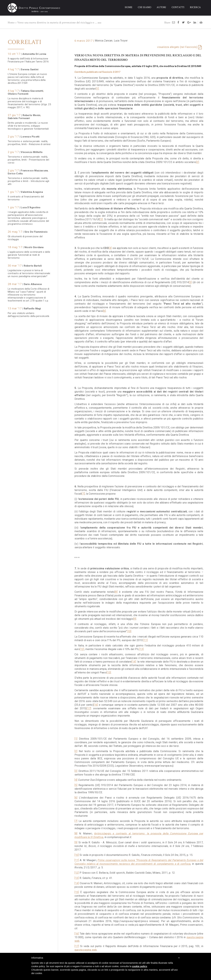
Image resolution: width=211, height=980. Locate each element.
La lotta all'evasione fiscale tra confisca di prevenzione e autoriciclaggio (25, 397)
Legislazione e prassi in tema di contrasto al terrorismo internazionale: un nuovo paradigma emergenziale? (29, 272)
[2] (198, 162)
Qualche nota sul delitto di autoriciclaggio (22, 414)
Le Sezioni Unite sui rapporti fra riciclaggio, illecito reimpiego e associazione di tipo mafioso (25, 501)
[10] (129, 631)
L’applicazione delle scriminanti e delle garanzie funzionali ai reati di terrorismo (29, 253)
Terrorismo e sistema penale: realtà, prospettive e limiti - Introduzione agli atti (28, 179)
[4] (110, 248)
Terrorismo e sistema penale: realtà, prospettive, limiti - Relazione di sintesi (29, 141)
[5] (190, 282)
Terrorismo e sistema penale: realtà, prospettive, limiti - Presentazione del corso (28, 158)
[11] (145, 640)
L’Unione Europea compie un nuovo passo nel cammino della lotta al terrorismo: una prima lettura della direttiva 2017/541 (27, 77)
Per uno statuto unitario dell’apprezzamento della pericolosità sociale (28, 314)
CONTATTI (178, 7)
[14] (134, 662)
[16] (96, 705)
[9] (135, 619)
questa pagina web (86, 950)
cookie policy (140, 966)
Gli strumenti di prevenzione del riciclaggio (25, 236)
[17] (89, 708)
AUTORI (161, 7)
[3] (101, 219)
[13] (141, 649)
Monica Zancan (104, 41)
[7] (83, 494)
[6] (105, 311)
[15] (109, 673)
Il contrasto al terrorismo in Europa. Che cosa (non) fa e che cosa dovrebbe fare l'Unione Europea (28, 379)
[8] (116, 592)
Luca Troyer (121, 41)
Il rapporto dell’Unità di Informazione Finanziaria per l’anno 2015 (28, 362)
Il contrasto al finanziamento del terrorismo (26, 196)
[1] (97, 89)
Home (11, 23)
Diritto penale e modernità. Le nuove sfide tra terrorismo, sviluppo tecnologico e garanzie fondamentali (28, 124)
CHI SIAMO (144, 7)
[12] (82, 649)
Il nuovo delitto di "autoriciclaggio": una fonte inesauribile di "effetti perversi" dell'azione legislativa (29, 431)
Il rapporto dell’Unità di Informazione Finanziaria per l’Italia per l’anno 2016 (28, 58)
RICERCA (195, 7)
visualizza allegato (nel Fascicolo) (177, 47)
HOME (129, 7)
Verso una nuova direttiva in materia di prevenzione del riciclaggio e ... (57, 23)
